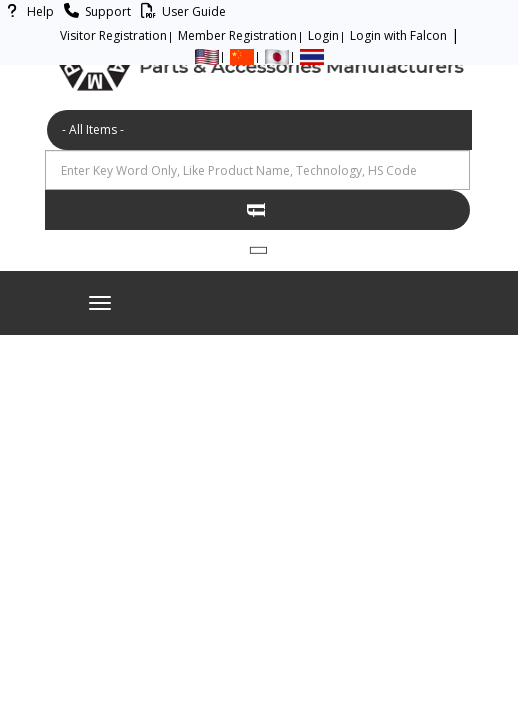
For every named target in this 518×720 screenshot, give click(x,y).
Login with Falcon (398, 35)
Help (27, 11)
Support (94, 11)
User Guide (180, 11)
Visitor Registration (113, 35)
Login (323, 35)
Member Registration (237, 35)
